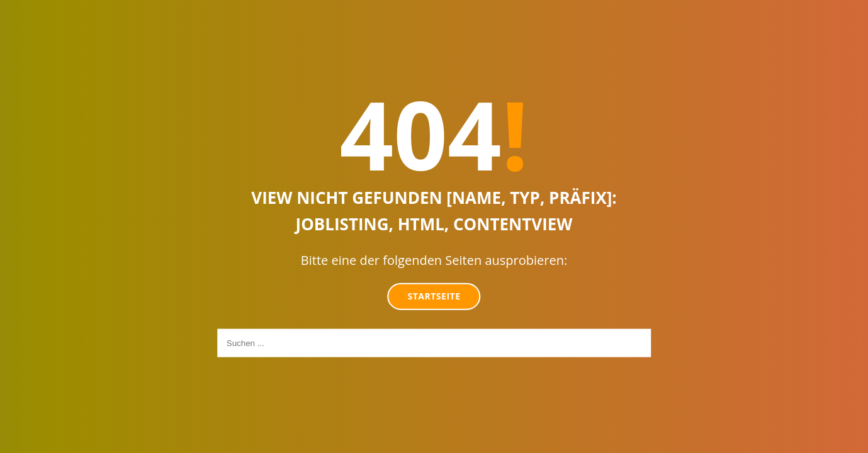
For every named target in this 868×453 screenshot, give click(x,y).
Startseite (434, 296)
